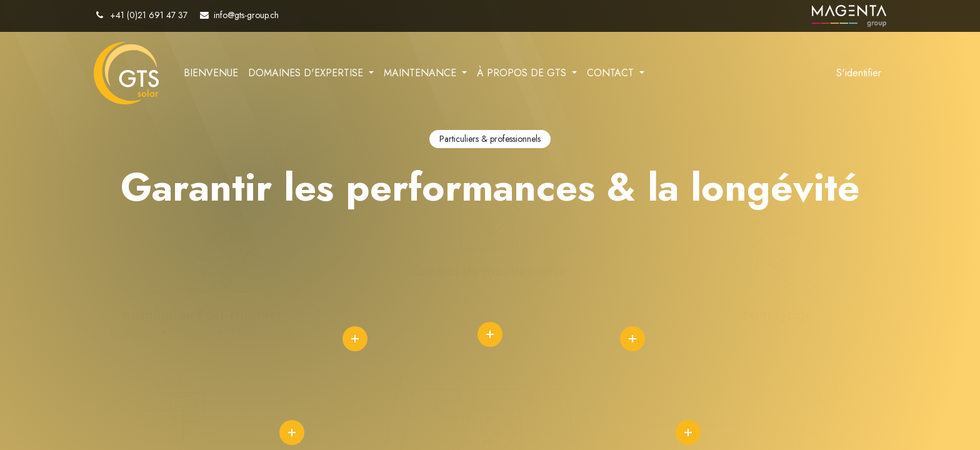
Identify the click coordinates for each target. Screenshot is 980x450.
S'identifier (859, 73)
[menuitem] (211, 73)
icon (355, 339)
